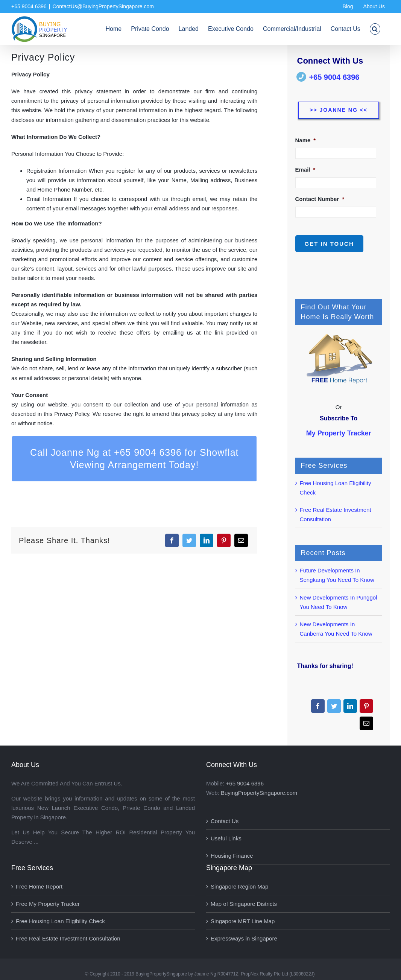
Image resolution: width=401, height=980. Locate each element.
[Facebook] (172, 540)
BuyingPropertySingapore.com (259, 793)
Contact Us (225, 821)
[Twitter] (189, 540)
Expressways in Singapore (244, 938)
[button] (375, 29)
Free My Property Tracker (48, 904)
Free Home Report (39, 886)
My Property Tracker (339, 433)
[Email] (241, 540)
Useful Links (226, 838)
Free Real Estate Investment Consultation (68, 938)
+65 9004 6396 (334, 77)
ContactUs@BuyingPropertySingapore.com (103, 6)
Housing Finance (232, 856)
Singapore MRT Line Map (243, 921)
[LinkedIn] (207, 540)
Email (305, 170)
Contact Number (320, 199)
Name (306, 140)
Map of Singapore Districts (244, 904)
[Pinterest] (224, 540)
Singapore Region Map (239, 886)
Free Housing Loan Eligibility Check (60, 921)
